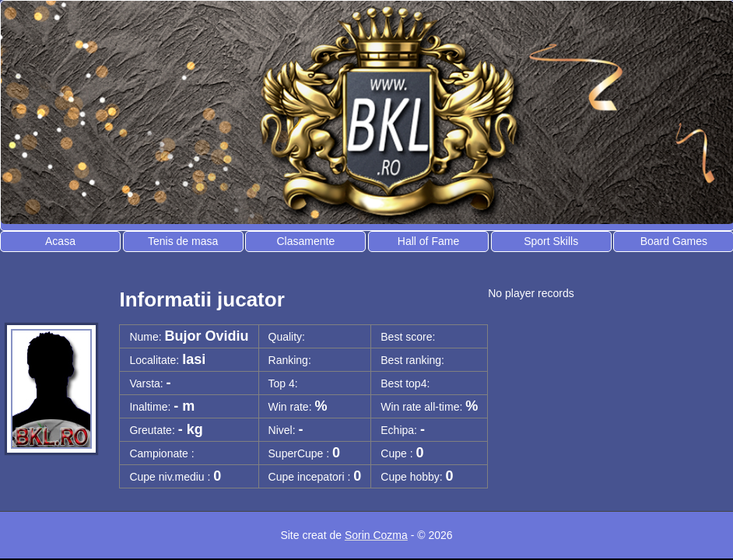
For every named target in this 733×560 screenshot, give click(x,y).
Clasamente (305, 241)
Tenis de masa (183, 241)
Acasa (60, 241)
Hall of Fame (428, 241)
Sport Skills (551, 241)
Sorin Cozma (376, 535)
